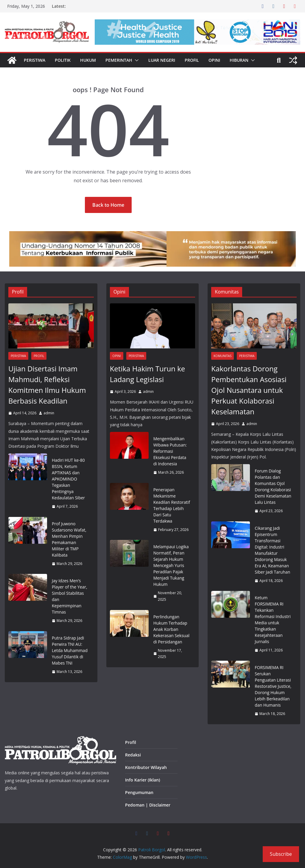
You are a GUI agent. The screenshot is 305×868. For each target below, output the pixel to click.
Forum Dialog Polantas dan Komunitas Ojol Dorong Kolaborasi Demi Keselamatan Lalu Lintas (273, 486)
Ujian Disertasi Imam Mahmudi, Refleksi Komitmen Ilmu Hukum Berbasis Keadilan (47, 385)
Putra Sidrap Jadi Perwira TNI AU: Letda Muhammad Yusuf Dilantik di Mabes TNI (70, 650)
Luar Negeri (162, 60)
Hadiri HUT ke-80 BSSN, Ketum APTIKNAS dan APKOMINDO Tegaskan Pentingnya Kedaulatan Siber (68, 479)
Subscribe (281, 854)
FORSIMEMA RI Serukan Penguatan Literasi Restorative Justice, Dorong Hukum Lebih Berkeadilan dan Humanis (273, 686)
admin (49, 413)
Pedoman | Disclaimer (148, 805)
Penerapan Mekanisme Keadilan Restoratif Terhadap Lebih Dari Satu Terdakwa (172, 505)
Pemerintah (119, 60)
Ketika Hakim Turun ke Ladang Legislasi (148, 374)
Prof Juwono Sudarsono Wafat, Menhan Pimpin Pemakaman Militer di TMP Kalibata (69, 539)
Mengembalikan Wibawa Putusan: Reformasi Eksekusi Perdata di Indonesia (170, 451)
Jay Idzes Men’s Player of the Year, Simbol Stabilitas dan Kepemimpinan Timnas (70, 596)
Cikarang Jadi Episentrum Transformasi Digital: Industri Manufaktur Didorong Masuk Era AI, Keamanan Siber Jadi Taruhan (272, 550)
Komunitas (222, 356)
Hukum (88, 60)
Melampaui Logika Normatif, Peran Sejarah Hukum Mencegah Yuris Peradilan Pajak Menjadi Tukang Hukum (171, 565)
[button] (136, 60)
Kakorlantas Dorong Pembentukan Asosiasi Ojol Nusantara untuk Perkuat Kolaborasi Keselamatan (249, 390)
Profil (192, 60)
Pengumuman (139, 792)
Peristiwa (35, 60)
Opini (214, 60)
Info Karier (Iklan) (143, 780)
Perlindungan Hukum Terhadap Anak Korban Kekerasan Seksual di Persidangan (171, 629)
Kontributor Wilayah (146, 767)
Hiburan (239, 60)
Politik (63, 60)
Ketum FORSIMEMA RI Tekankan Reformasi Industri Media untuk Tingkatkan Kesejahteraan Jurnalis (273, 620)
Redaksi (133, 755)
